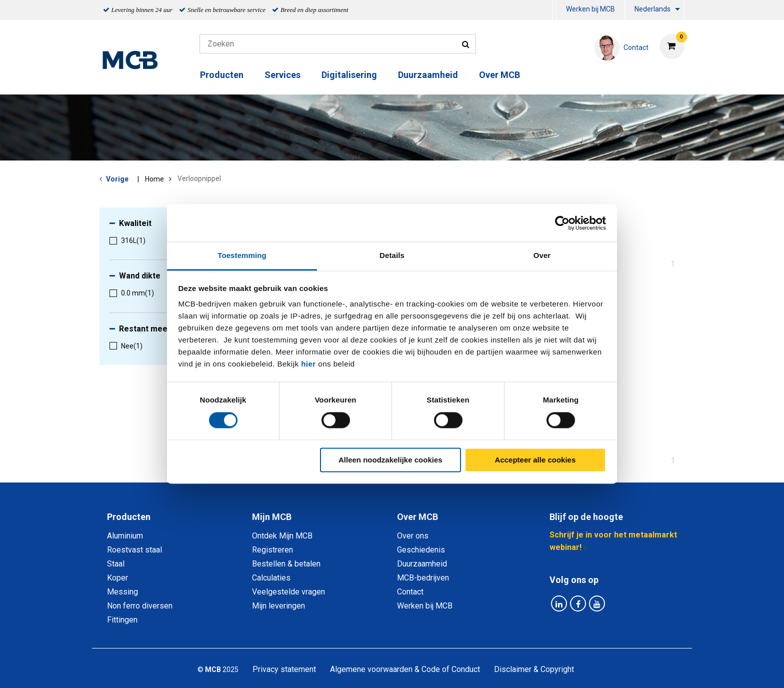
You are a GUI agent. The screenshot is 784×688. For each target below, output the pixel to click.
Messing (122, 592)
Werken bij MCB (590, 9)
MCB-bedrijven (423, 578)
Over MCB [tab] (417, 517)
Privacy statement (284, 669)
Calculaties (271, 578)
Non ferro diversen (140, 606)
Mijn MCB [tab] (272, 517)
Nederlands (652, 9)
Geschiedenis (421, 550)
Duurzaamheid (428, 75)
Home (154, 179)
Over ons (413, 536)
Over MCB (499, 75)
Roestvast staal (134, 550)
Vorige (117, 179)
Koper (117, 578)
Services (282, 75)
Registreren (272, 550)
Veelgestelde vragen (288, 592)
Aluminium (125, 536)
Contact (410, 592)
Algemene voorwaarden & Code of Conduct (405, 669)
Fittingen (122, 620)
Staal (116, 564)
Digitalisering (349, 75)
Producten (222, 75)
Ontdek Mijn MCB (282, 536)
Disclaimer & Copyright (534, 669)
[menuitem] (554, 10)
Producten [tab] (129, 517)
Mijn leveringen (278, 606)
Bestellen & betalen (286, 564)
